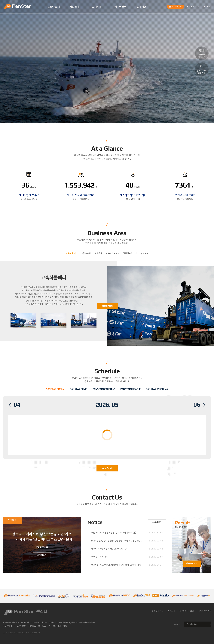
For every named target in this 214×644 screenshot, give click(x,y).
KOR (208, 7)
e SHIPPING (176, 7)
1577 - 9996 (22, 626)
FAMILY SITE (194, 7)
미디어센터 (120, 7)
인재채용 (142, 7)
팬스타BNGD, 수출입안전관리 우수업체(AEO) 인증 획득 (116, 565)
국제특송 (98, 254)
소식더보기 (157, 522)
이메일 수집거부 (205, 611)
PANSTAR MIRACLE (130, 389)
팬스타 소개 (53, 7)
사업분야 (74, 7)
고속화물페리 (71, 254)
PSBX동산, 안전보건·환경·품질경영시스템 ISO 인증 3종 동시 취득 (118, 541)
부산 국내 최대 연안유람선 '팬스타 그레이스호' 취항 (114, 533)
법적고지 (171, 611)
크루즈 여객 (86, 254)
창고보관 (144, 254)
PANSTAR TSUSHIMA (157, 389)
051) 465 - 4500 (40, 626)
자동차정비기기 (113, 254)
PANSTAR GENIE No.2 (104, 389)
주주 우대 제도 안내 (100, 557)
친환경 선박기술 (130, 254)
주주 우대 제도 (158, 611)
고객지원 (97, 7)
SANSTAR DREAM (55, 389)
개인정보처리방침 (186, 611)
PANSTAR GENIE (78, 389)
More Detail (108, 306)
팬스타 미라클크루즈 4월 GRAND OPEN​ (109, 549)
